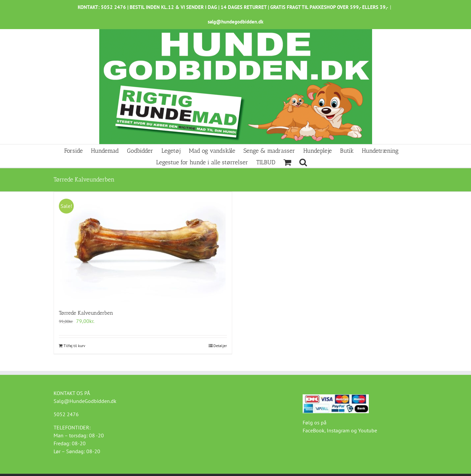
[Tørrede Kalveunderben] (143, 247)
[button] (303, 162)
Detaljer (220, 346)
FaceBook (314, 430)
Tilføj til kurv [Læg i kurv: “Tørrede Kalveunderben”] (74, 346)
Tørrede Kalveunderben (86, 313)
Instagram (338, 430)
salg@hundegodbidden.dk (235, 22)
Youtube (368, 430)
